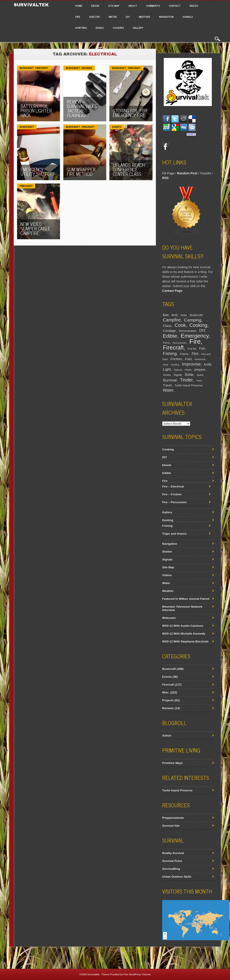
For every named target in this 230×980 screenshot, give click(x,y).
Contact (175, 6)
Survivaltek (32, 5)
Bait (166, 315)
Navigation (166, 17)
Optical (178, 370)
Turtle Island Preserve (188, 385)
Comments (153, 6)
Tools (199, 380)
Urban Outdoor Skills (177, 877)
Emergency (195, 336)
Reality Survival (173, 853)
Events (117, 127)
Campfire (172, 320)
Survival (170, 380)
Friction (176, 359)
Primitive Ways (172, 763)
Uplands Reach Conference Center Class (129, 169)
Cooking (118, 28)
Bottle (184, 315)
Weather (144, 17)
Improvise (191, 364)
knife (208, 364)
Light (167, 369)
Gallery (138, 28)
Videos (194, 6)
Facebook (166, 146)
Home (79, 6)
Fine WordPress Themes (137, 974)
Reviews (87, 68)
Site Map (114, 6)
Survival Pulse (172, 861)
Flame (184, 354)
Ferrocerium (179, 343)
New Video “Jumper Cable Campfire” (35, 229)
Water (113, 17)
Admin (167, 736)
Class (167, 326)
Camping (193, 320)
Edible (100, 28)
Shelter (94, 17)
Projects (168, 700)
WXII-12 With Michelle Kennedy (184, 634)
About (133, 6)
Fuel (188, 359)
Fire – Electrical (173, 486)
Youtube (206, 173)
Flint (195, 354)
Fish (202, 348)
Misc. (166, 692)
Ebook (95, 6)
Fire (78, 17)
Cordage (169, 331)
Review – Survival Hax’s (82, 108)
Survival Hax (171, 826)
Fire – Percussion (174, 502)
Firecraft (42, 68)
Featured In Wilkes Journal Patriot (186, 599)
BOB (175, 315)
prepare (200, 369)
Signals (188, 17)
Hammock (200, 359)
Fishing (170, 353)
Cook (180, 325)
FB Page (168, 173)
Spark (200, 375)
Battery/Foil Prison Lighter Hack (36, 111)
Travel (167, 385)
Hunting (81, 28)
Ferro (166, 343)
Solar (189, 375)
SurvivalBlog (171, 869)
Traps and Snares (174, 534)
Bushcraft (27, 68)
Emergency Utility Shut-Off (38, 172)
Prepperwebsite (173, 818)
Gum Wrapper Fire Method (81, 172)
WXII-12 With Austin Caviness (183, 626)
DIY (128, 17)
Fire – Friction (172, 494)
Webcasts (169, 618)
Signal (178, 375)
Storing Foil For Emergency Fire (130, 113)
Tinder (186, 380)
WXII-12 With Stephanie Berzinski (185, 641)
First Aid (192, 349)
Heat (165, 365)
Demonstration (187, 331)
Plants (188, 370)
